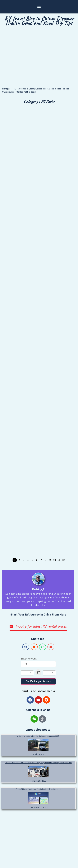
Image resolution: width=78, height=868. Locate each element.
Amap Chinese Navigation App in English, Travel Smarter (38, 789)
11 (59, 560)
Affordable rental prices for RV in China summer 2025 (38, 736)
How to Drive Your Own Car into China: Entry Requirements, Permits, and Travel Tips (38, 763)
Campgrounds (8, 92)
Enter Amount (29, 659)
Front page (7, 89)
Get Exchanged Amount (38, 681)
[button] (26, 647)
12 (63, 560)
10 (55, 560)
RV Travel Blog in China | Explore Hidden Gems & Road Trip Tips (41, 89)
